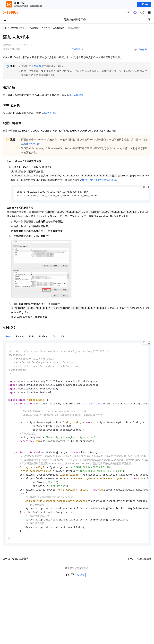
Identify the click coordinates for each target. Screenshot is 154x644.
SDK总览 (50, 113)
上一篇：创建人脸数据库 (16, 568)
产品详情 (76, 49)
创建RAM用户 (32, 144)
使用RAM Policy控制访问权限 (99, 180)
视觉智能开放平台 (18, 28)
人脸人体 (46, 28)
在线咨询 (38, 66)
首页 (5, 28)
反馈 (81, 584)
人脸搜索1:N (59, 28)
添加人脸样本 (76, 95)
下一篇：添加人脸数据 (139, 568)
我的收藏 (143, 50)
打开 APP (144, 4)
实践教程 (34, 28)
